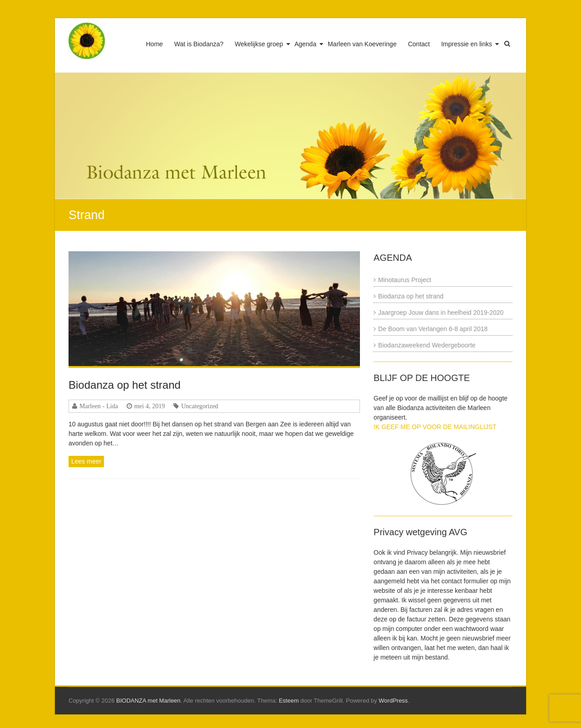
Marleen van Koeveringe (362, 44)
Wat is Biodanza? (199, 44)
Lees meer (86, 461)
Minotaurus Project (405, 280)
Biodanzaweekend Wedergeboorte (427, 345)
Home (155, 44)
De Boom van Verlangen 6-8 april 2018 (433, 329)
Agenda (305, 44)
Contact (419, 44)
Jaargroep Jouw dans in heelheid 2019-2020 (441, 313)
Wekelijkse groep (259, 44)
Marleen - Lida (99, 406)
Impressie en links (467, 44)
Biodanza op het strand (125, 385)
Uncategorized (200, 406)
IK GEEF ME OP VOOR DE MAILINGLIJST (435, 427)
